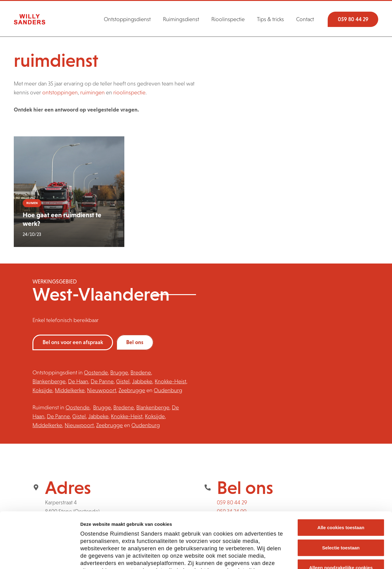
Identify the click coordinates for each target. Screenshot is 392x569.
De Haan (78, 381)
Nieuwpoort (102, 390)
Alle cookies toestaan (341, 475)
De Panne (102, 381)
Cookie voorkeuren (337, 557)
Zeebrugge (132, 390)
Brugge (119, 373)
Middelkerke (70, 390)
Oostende (96, 373)
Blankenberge (49, 381)
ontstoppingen (60, 93)
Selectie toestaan (341, 495)
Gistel (123, 381)
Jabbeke (142, 381)
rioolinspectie (129, 93)
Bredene (141, 373)
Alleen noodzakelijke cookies (341, 516)
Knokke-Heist (170, 381)
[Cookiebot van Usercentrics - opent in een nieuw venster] (40, 557)
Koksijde (42, 390)
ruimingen (92, 93)
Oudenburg (168, 390)
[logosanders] (30, 19)
